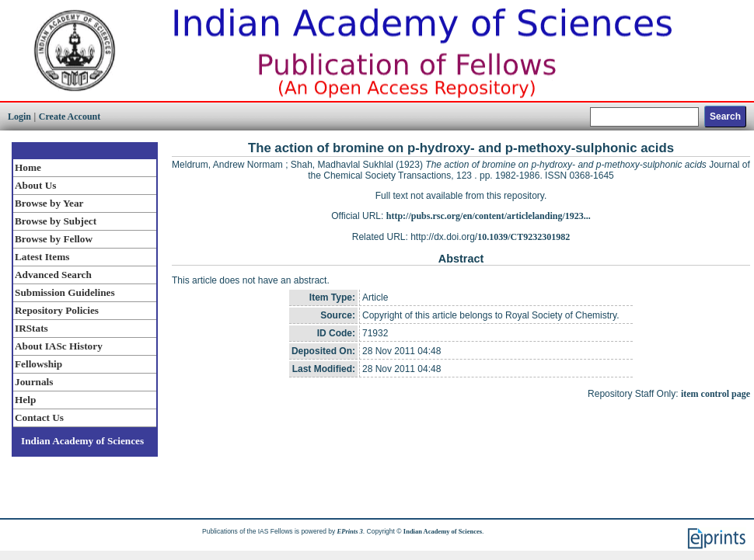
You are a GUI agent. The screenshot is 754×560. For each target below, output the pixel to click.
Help (25, 400)
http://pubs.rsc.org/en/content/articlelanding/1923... (489, 216)
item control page (716, 394)
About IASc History (59, 346)
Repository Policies (57, 310)
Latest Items (42, 257)
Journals (34, 382)
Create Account (70, 117)
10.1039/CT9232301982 (524, 237)
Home (28, 167)
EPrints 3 (350, 531)
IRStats (31, 328)
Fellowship (38, 364)
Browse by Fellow (54, 239)
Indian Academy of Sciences (82, 441)
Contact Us (39, 417)
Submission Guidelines (65, 292)
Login (19, 117)
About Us (35, 185)
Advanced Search (53, 275)
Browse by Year (49, 203)
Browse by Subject (56, 221)
